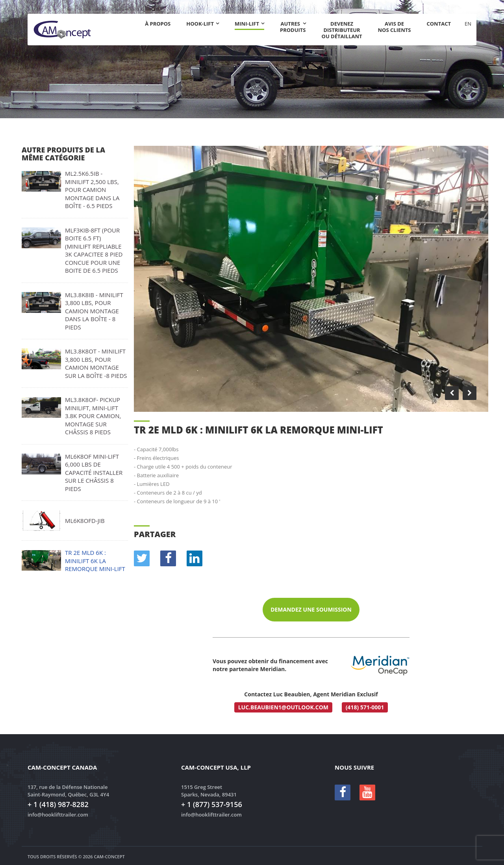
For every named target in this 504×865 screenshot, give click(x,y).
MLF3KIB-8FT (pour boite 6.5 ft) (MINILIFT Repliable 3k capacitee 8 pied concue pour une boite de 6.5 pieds (94, 250)
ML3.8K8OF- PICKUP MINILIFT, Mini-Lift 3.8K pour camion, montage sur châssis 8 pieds (93, 416)
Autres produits (293, 27)
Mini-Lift (247, 24)
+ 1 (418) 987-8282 (58, 804)
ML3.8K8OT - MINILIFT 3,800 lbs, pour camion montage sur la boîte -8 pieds (96, 363)
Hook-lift (200, 24)
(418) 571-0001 (365, 707)
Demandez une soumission (311, 609)
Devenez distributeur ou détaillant (342, 30)
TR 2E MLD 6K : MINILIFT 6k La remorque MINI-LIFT (95, 561)
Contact (439, 24)
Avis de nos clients (395, 27)
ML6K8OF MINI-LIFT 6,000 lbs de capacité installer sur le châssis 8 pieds (94, 472)
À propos (158, 24)
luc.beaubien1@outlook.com (283, 707)
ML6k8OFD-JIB (85, 521)
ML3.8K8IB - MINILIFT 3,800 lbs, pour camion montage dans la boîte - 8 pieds (94, 311)
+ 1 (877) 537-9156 (212, 804)
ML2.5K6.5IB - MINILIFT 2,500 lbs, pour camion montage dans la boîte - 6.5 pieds (92, 190)
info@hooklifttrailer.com (58, 815)
